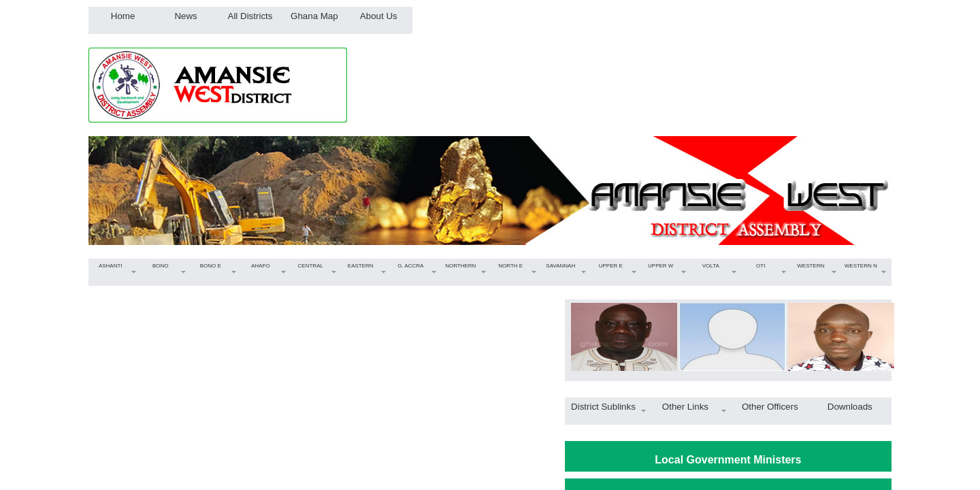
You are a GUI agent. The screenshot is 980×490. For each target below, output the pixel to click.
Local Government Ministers (728, 460)
